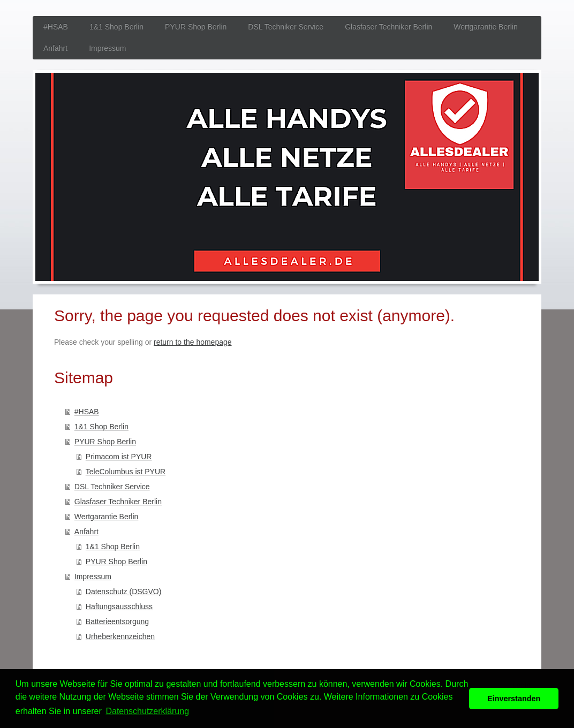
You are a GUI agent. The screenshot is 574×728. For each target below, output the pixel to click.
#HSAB (87, 412)
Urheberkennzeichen (120, 636)
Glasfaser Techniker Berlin (118, 502)
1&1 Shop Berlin (101, 427)
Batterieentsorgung (117, 621)
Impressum (93, 577)
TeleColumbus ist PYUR (126, 472)
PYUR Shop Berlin (105, 442)
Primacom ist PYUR (119, 457)
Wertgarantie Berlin (107, 517)
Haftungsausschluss (119, 606)
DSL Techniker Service (112, 487)
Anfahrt (86, 532)
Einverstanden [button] (514, 699)
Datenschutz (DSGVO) (124, 591)
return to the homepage (193, 342)
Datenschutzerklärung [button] (147, 711)
